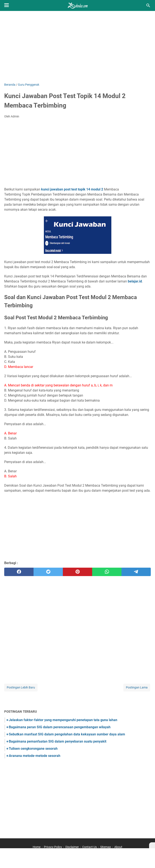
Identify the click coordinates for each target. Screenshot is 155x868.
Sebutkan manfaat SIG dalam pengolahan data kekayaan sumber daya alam (67, 734)
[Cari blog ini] (148, 5)
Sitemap (106, 847)
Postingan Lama (137, 687)
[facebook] (19, 572)
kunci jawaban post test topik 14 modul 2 (72, 189)
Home (37, 847)
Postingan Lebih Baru (21, 687)
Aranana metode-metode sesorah (35, 756)
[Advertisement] (77, 47)
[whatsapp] (107, 572)
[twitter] (48, 572)
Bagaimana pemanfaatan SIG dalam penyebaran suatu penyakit (58, 741)
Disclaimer (72, 847)
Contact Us (90, 847)
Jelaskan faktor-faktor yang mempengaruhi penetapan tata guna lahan (63, 720)
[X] (152, 845)
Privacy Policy (53, 847)
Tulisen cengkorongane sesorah (33, 749)
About (118, 847)
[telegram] (136, 572)
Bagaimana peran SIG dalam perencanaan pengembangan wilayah (60, 727)
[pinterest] (77, 572)
